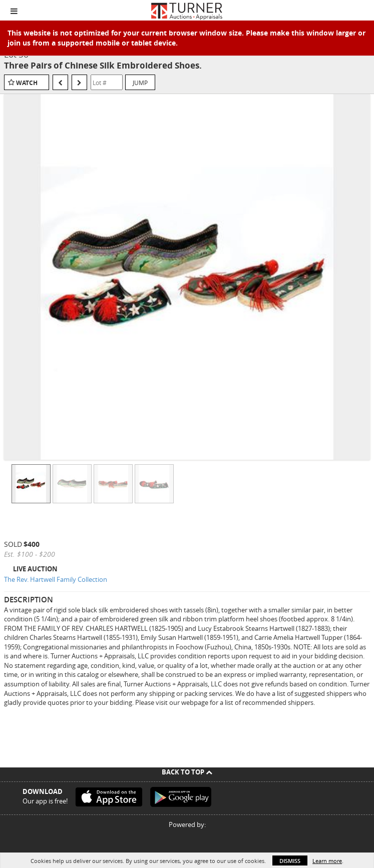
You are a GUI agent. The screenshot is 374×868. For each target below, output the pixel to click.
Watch (27, 83)
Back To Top (187, 772)
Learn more (327, 861)
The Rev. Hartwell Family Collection (56, 579)
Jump (140, 83)
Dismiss (290, 861)
